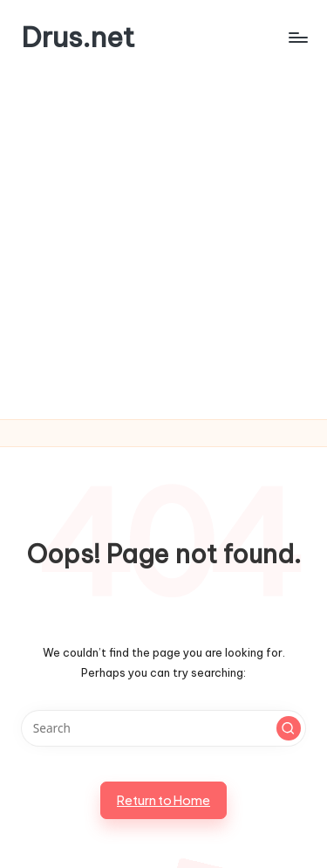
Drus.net (78, 37)
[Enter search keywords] (163, 728)
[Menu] (297, 37)
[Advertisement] (163, 247)
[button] (289, 728)
